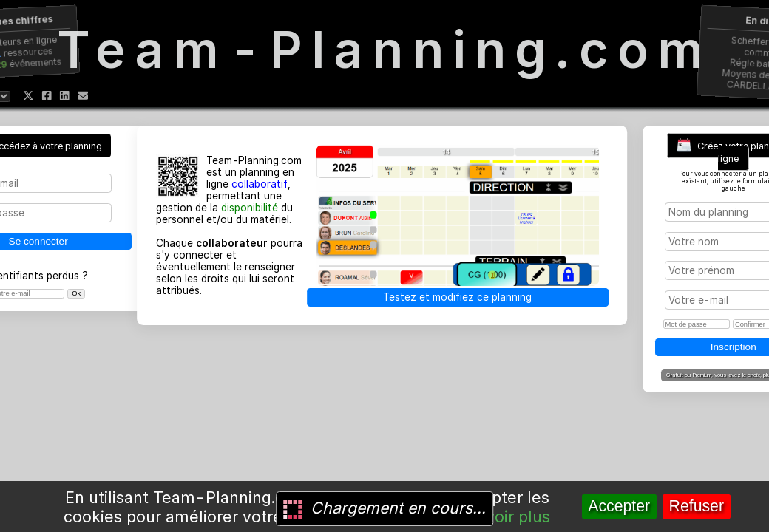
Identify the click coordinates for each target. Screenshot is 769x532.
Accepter (619, 506)
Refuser (697, 506)
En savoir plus (498, 516)
